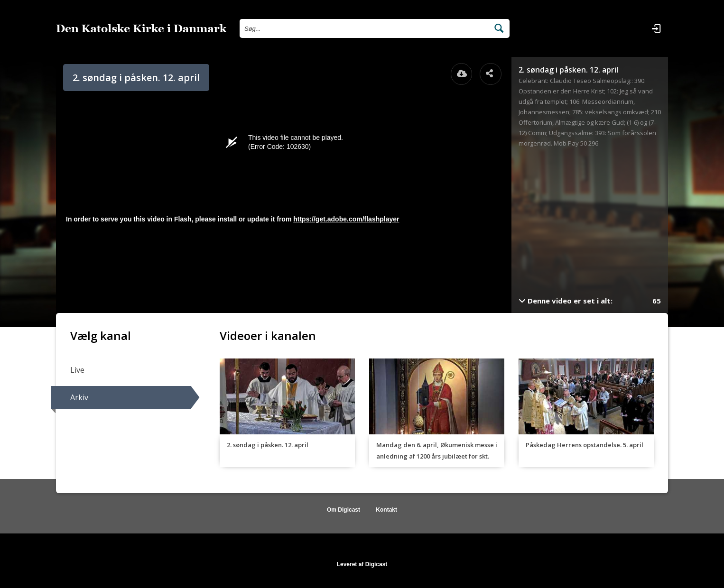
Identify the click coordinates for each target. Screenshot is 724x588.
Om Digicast (343, 510)
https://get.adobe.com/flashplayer (346, 219)
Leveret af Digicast (362, 564)
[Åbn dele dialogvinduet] (491, 74)
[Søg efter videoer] (364, 28)
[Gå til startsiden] (141, 28)
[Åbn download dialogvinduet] (462, 74)
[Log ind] (656, 28)
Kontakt (386, 510)
